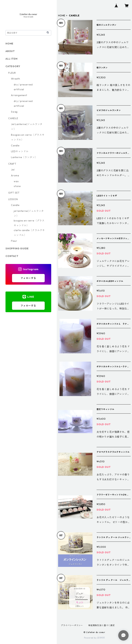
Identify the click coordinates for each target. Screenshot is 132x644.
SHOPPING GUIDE (17, 248)
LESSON (13, 199)
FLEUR (12, 73)
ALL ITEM (11, 59)
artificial (19, 89)
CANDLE (13, 118)
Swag (14, 112)
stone (17, 186)
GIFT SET (14, 193)
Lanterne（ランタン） (24, 157)
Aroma (15, 175)
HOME (62, 15)
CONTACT (12, 256)
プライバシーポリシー (72, 625)
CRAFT (12, 164)
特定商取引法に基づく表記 (102, 625)
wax (16, 181)
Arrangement (19, 95)
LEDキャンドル (20, 151)
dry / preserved (23, 85)
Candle (15, 146)
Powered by (94, 638)
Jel (13, 170)
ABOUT (10, 51)
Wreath (16, 79)
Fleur (14, 241)
